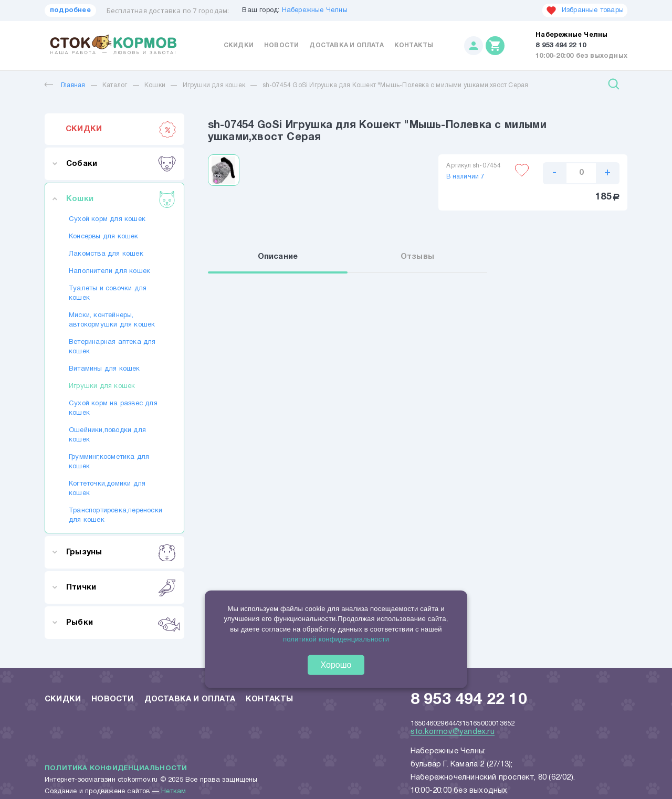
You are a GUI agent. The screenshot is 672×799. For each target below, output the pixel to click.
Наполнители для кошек (109, 271)
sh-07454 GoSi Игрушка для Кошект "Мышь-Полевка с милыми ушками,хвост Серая (396, 85)
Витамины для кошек (104, 369)
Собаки (121, 164)
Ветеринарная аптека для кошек (112, 347)
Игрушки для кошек (214, 85)
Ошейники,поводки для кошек (107, 435)
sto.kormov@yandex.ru (453, 732)
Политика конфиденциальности (116, 769)
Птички (121, 587)
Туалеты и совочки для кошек (108, 293)
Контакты (414, 45)
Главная (65, 85)
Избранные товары (585, 10)
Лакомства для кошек (106, 254)
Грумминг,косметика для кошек (109, 462)
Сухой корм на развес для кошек (113, 408)
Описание (278, 257)
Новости (281, 45)
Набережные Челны (315, 10)
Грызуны (121, 552)
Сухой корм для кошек (107, 219)
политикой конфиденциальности (336, 639)
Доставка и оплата (346, 45)
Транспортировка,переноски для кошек (114, 516)
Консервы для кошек (104, 237)
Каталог (115, 85)
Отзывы (417, 257)
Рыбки (121, 623)
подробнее (70, 10)
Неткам (174, 792)
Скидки (239, 45)
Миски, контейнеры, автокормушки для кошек (112, 320)
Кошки (155, 85)
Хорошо (336, 664)
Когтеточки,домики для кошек (107, 489)
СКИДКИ (121, 129)
